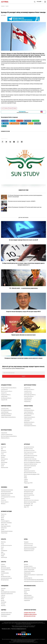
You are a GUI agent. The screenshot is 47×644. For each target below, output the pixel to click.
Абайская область (5, 438)
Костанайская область (6, 410)
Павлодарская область (6, 414)
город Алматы (27, 409)
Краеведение (27, 499)
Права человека (28, 468)
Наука (25, 592)
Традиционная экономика (7, 490)
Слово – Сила (4, 524)
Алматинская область (29, 410)
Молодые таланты (28, 566)
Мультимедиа (4, 462)
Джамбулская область (29, 422)
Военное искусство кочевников (31, 500)
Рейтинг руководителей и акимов (32, 461)
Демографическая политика (31, 456)
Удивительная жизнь (29, 597)
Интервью (3, 456)
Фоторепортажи (5, 580)
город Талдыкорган (28, 412)
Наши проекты (4, 459)
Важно (26, 487)
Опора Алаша (4, 533)
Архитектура (4, 557)
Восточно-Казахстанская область (9, 436)
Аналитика (4, 500)
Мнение (3, 457)
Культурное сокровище (6, 523)
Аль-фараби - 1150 (28, 505)
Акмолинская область (29, 390)
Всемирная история (29, 492)
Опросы (3, 464)
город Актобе (4, 400)
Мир (2, 449)
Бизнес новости (5, 502)
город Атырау (4, 396)
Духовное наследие (6, 511)
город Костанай (5, 409)
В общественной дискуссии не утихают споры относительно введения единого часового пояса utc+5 (23, 264)
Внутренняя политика (29, 447)
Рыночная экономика (6, 492)
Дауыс (15, 108)
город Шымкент (28, 415)
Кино (2, 549)
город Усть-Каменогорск (7, 435)
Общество (3, 451)
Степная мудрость (5, 521)
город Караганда (28, 393)
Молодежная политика (29, 451)
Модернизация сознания (7, 531)
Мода (2, 575)
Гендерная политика (29, 454)
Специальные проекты (29, 571)
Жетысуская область (29, 414)
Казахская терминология (7, 594)
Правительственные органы (31, 464)
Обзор (2, 599)
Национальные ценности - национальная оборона (33, 576)
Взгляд (3, 601)
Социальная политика (29, 457)
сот (2, 108)
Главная (3, 6)
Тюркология (27, 497)
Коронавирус (4, 616)
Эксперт (3, 461)
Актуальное (4, 452)
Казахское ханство (28, 493)
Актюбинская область (6, 398)
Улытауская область (29, 396)
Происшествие (5, 468)
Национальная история (29, 490)
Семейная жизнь (5, 573)
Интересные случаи (6, 577)
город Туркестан (28, 419)
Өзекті (7, 6)
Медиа (3, 556)
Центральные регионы (30, 385)
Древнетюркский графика (30, 502)
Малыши (26, 565)
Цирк (2, 552)
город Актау (4, 393)
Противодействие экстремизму (8, 592)
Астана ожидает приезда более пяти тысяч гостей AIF (23, 240)
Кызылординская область (30, 426)
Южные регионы (28, 406)
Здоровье (3, 589)
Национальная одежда (29, 549)
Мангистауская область (7, 391)
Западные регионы (6, 385)
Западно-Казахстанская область (9, 388)
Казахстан (3, 447)
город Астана (27, 388)
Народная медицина (6, 614)
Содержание (27, 601)
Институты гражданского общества (32, 462)
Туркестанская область (29, 417)
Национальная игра (29, 544)
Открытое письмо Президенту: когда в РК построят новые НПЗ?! (23, 312)
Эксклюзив (4, 602)
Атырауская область (6, 395)
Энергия (26, 594)
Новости (3, 444)
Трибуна (26, 481)
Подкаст (3, 597)
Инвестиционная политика (30, 452)
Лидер (3, 590)
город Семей (4, 433)
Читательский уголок (6, 570)
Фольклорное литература (30, 568)
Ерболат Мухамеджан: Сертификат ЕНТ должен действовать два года (25, 207)
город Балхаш (27, 402)
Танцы (2, 544)
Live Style (4, 562)
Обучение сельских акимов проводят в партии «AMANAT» (22, 201)
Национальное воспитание (30, 547)
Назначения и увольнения (30, 466)
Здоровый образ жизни (6, 613)
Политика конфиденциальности (19, 629)
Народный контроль (6, 495)
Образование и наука (30, 586)
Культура (4, 539)
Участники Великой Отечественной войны (34, 580)
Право (25, 476)
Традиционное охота (29, 551)
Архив (2, 466)
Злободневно (5, 586)
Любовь (3, 571)
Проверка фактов (28, 578)
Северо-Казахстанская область (8, 417)
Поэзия (3, 516)
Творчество (4, 514)
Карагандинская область (30, 395)
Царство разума (28, 595)
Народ (25, 478)
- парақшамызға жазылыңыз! (22, 112)
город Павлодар (5, 412)
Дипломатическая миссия (30, 473)
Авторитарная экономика (7, 493)
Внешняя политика (28, 449)
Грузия (11, 108)
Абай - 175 (26, 507)
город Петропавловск (6, 415)
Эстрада (3, 554)
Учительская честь (28, 599)
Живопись (3, 542)
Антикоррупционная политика (8, 497)
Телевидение (4, 551)
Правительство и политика (30, 459)
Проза (2, 518)
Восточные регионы (6, 430)
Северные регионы (6, 406)
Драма (3, 519)
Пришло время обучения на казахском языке (24, 335)
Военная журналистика (6, 578)
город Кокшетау (28, 391)
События (3, 595)
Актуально (27, 444)
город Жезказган (28, 398)
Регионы (3, 604)
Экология (3, 606)
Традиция (26, 542)
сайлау (6, 108)
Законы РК (26, 469)
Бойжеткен (4, 566)
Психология (27, 589)
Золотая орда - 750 (28, 504)
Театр (2, 547)
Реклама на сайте (6, 629)
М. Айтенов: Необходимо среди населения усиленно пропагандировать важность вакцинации (25, 196)
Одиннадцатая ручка (6, 526)
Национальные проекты (30, 471)
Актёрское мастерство (6, 546)
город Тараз (27, 421)
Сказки (3, 530)
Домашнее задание (6, 568)
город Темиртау (28, 400)
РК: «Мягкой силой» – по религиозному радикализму (24, 288)
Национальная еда (28, 546)
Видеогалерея (27, 573)
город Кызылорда (28, 424)
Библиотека (4, 528)
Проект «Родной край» (29, 570)
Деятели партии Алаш (29, 495)
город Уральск (4, 390)
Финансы (3, 504)
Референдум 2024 (28, 483)
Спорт (2, 454)
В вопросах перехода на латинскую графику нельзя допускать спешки (24, 358)
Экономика (4, 487)
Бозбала (3, 565)
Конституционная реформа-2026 (32, 474)
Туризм (3, 499)
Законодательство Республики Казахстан (34, 581)
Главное (26, 480)
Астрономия (27, 590)
